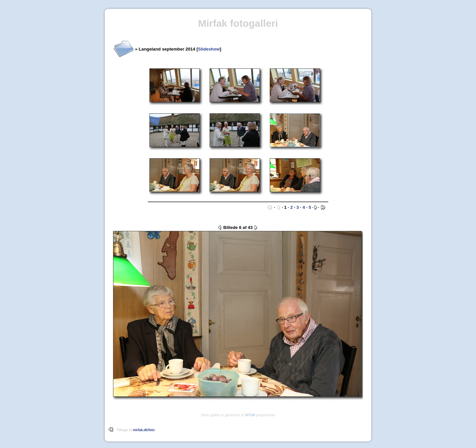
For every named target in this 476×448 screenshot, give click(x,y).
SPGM (250, 415)
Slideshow (209, 49)
